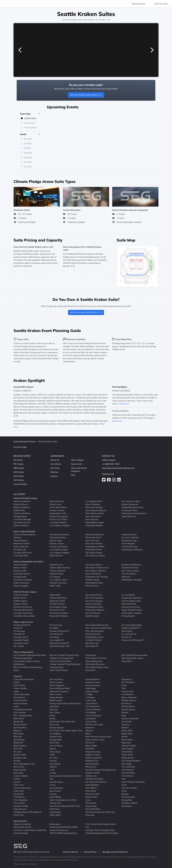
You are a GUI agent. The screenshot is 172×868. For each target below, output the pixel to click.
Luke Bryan (91, 718)
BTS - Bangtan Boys (23, 715)
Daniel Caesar (56, 682)
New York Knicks (93, 574)
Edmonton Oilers (57, 601)
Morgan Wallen (93, 773)
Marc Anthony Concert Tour (98, 737)
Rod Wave (126, 703)
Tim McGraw (127, 776)
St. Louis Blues (128, 595)
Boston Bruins (20, 598)
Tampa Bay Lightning (131, 598)
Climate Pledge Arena (72, 20)
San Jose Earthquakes (132, 625)
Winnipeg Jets (128, 616)
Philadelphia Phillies (95, 546)
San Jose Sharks (93, 613)
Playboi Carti (128, 691)
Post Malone (127, 694)
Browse (139, 4)
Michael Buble (92, 764)
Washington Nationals (132, 550)
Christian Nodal (21, 806)
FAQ (73, 475)
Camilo (17, 779)
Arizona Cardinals (22, 501)
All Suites (18, 460)
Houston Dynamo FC (59, 631)
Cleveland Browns (22, 522)
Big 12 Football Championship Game (28, 669)
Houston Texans (57, 510)
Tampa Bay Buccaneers (132, 507)
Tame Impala (128, 749)
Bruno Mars (19, 767)
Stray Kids (126, 743)
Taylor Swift (127, 755)
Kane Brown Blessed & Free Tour (65, 806)
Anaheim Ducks (21, 595)
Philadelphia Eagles (95, 522)
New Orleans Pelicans (96, 571)
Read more (124, 404)
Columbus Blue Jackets (24, 616)
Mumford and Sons (94, 779)
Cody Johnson (20, 809)
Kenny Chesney (93, 685)
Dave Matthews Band (60, 688)
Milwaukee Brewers (95, 534)
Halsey (53, 749)
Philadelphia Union (94, 637)
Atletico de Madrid (22, 824)
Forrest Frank (56, 737)
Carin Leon (19, 785)
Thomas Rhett (128, 773)
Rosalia (125, 712)
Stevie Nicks (127, 739)
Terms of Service (71, 852)
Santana (125, 724)
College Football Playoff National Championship (65, 666)
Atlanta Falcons (21, 504)
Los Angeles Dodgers (59, 552)
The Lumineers (128, 767)
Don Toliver (55, 712)
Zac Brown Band (129, 803)
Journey (53, 794)
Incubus (53, 761)
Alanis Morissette (22, 694)
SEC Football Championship (135, 655)
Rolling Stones (128, 706)
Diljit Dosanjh (56, 700)
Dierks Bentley (56, 697)
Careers (54, 476)
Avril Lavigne (20, 712)
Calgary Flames (21, 604)
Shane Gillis (127, 731)
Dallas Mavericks (21, 583)
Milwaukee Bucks (94, 565)
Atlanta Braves (20, 540)
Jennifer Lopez (56, 782)
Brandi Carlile (20, 755)
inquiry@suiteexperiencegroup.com (118, 468)
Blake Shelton (20, 746)
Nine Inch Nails (92, 794)
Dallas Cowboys (21, 525)
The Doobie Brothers (131, 761)
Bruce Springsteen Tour (24, 764)
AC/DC (17, 682)
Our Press (55, 468)
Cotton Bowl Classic (59, 670)
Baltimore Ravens (22, 507)
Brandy (17, 761)
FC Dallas (54, 628)
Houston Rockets (57, 571)
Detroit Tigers (56, 540)
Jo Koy (53, 785)
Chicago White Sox (23, 552)
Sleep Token (127, 733)
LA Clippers (55, 577)
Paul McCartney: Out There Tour (100, 812)
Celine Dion (19, 791)
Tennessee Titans (129, 510)
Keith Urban (55, 815)
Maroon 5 (90, 743)
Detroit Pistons (56, 565)
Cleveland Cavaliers (23, 580)
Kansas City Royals (59, 546)
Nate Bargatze (92, 785)
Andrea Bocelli (20, 700)
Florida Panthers (57, 604)
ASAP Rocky (19, 685)
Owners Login (20, 447)
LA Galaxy (54, 637)
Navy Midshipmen (94, 661)
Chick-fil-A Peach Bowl (60, 661)
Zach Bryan (127, 806)
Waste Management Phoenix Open (102, 833)
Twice (124, 785)
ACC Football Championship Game (30, 655)
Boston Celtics (20, 568)
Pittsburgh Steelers (94, 525)
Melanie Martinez (94, 758)
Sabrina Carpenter (130, 718)
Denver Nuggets (21, 586)
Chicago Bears (20, 516)
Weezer (125, 794)
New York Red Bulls (95, 631)
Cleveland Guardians (59, 534)
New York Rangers (94, 601)
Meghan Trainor (93, 755)
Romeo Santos (128, 709)
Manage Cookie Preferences (115, 852)
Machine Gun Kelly (94, 724)
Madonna (90, 727)
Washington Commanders (134, 513)
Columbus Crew (21, 643)
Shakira (125, 727)
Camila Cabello (21, 776)
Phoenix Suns (92, 586)
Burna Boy (18, 773)
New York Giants (93, 516)
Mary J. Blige (91, 746)
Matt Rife (90, 749)
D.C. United (19, 646)
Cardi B (17, 782)
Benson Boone (20, 724)
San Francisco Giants (95, 556)
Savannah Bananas (59, 830)
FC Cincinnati (56, 625)
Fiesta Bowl (91, 655)
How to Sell (76, 464)
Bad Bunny (19, 718)
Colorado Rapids (21, 640)
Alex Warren (19, 697)
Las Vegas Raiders (58, 522)
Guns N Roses (56, 746)
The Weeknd (127, 770)
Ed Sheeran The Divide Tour (62, 721)
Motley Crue (91, 776)
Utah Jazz (126, 577)
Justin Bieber (55, 797)
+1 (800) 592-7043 (111, 464)
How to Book (77, 460)
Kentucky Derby (21, 833)
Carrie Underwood (22, 788)
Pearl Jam (90, 815)
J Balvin (53, 767)
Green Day (54, 743)
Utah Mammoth (129, 604)
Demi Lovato (55, 694)
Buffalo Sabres (20, 601)
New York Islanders (94, 598)
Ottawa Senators (93, 604)
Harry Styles (55, 752)
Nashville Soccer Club (60, 646)
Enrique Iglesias (57, 727)
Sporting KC (127, 631)
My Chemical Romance (96, 782)
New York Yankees (94, 543)
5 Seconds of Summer (24, 679)
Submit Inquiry (109, 460)
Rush (124, 715)
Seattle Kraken (92, 616)
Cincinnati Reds (21, 556)
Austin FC (18, 628)
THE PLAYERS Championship (63, 833)
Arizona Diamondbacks (25, 534)
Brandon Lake (20, 758)
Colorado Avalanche (23, 613)
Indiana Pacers (57, 574)
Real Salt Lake (92, 643)
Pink (124, 688)
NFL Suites (18, 464)
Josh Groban (55, 791)
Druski (53, 718)
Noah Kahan (91, 797)
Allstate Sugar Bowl (23, 658)
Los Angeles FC (57, 640)
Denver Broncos (57, 501)
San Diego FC (92, 646)
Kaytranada (55, 812)
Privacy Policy (90, 852)
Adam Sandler (20, 688)
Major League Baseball (24, 531)
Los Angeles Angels (59, 550)
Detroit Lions (55, 504)
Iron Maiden (55, 764)
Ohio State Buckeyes (95, 664)
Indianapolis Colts (58, 513)
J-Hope (53, 773)
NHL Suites (19, 476)
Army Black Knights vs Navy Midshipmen (27, 663)
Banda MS (18, 721)
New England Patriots (96, 510)
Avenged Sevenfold (23, 709)
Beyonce (18, 731)
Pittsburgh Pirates (94, 550)
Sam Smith (127, 721)
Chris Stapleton (21, 800)
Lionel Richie (91, 703)
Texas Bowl (127, 661)
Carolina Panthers (22, 513)
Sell (161, 4)
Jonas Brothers (56, 788)
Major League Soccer (23, 622)
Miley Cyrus (91, 767)
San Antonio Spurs (130, 571)
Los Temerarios (92, 706)
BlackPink (18, 743)
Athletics (18, 537)
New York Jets (92, 519)
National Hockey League (25, 592)
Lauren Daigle (92, 691)
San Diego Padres (94, 552)
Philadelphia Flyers (94, 607)
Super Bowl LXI (129, 516)
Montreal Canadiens (59, 613)
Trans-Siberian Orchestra (133, 782)
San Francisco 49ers (131, 501)
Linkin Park (91, 700)
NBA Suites (19, 468)
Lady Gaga (91, 688)
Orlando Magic (92, 580)
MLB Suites (19, 472)
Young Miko (127, 800)
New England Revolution (97, 625)
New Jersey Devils (94, 595)
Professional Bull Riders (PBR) (64, 827)
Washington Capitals (131, 613)
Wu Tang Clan (128, 797)
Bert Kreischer (20, 727)
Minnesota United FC (59, 643)
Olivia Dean (91, 803)
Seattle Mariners (129, 534)
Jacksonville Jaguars (59, 516)
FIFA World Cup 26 (22, 827)
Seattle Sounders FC (131, 628)
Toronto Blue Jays (130, 546)
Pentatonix (127, 679)
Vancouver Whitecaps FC (133, 640)
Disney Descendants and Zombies (65, 703)
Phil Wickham (128, 682)
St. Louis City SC (129, 634)
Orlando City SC (93, 634)
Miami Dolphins (93, 504)
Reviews (54, 472)
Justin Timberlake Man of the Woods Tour (63, 801)
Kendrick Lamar (93, 682)
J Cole (52, 770)
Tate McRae (127, 752)
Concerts (18, 676)
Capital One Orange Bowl (62, 658)
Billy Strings (19, 739)
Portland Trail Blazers (131, 565)
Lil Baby (89, 694)
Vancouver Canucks (131, 607)
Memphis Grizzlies (58, 583)
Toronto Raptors (129, 574)
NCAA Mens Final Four (96, 658)
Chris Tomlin (19, 803)
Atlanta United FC (22, 625)
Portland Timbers (93, 640)
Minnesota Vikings (94, 507)
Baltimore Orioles (22, 543)
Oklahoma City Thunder (97, 577)
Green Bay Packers (58, 507)
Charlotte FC (19, 634)
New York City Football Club (98, 628)
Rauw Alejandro (129, 697)
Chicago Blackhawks (23, 610)
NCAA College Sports (23, 652)
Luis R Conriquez (93, 715)
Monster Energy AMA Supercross (101, 770)
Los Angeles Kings (58, 607)
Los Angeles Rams (94, 501)
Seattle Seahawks (130, 504)
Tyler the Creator (129, 788)
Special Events (20, 821)
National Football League (25, 498)
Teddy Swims (128, 758)
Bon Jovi (17, 752)
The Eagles (127, 764)
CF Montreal (19, 631)
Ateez (16, 706)
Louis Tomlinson (93, 709)
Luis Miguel (91, 712)
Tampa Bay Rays (129, 540)
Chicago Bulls (20, 577)
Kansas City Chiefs (58, 519)
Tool (123, 779)
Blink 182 (18, 749)
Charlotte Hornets (22, 574)
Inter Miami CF (56, 634)
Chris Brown (19, 797)
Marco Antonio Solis (95, 739)
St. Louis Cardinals (130, 537)
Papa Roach (91, 806)
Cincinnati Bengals (22, 519)
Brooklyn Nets (20, 571)
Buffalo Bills (19, 510)
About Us (55, 460)
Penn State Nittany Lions (97, 667)
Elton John (54, 724)
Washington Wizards (131, 580)
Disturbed (54, 706)
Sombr (124, 737)
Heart (52, 755)
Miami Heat (55, 586)
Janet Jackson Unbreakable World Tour (65, 777)
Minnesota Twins (93, 537)
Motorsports (55, 824)
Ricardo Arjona (128, 700)
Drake (52, 715)
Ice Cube (54, 758)
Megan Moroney (93, 752)
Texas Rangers (128, 543)
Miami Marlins (56, 556)
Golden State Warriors (60, 568)
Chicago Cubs (20, 550)
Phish (124, 685)
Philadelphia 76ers (94, 583)
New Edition (91, 788)
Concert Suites (20, 484)
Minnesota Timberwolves (97, 568)
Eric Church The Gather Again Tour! (66, 731)
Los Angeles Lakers (59, 580)
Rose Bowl (90, 670)
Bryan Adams (20, 770)
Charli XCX (19, 794)
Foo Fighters (55, 733)
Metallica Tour (92, 761)
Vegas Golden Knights (132, 610)
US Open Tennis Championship (100, 830)
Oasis (88, 800)
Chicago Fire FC (21, 637)
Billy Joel (18, 737)
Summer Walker (129, 746)
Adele (16, 691)
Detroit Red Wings (58, 598)
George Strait (56, 739)
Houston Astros (57, 543)
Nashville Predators (59, 616)
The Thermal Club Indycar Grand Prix (101, 825)
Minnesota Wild (57, 610)
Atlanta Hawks (21, 565)
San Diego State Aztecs (132, 658)
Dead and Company (59, 691)
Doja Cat (54, 709)
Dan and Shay (56, 679)
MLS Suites (19, 480)
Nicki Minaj (91, 791)
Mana (88, 733)
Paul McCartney (93, 809)
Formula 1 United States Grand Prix (30, 830)
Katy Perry (54, 809)
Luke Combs (91, 721)
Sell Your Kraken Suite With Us (86, 95)
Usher (124, 791)
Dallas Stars (55, 595)
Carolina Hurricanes (23, 607)
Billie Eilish (19, 733)
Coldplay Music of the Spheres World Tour (28, 813)
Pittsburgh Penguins (95, 610)
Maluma (89, 731)
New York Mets (92, 540)
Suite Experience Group (24, 441)
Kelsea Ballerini (93, 679)
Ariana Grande (20, 703)
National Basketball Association (28, 562)
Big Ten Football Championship (64, 655)
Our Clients (56, 464)
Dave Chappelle (57, 685)
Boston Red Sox (21, 546)
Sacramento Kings (130, 568)
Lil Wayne (90, 697)
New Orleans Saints (95, 513)
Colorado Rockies (58, 537)
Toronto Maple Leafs (131, 601)
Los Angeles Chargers (60, 525)
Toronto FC (127, 637)
